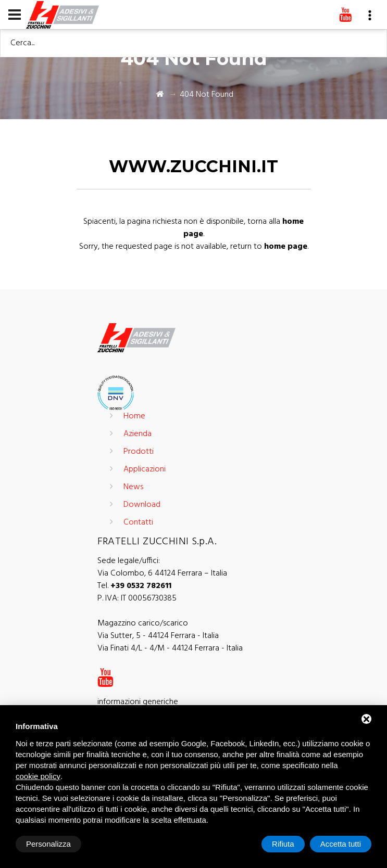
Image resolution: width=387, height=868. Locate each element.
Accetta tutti (341, 844)
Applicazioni (145, 469)
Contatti (138, 522)
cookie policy (38, 776)
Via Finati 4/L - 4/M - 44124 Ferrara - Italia (170, 648)
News (133, 487)
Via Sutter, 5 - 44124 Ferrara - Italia (158, 636)
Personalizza (48, 844)
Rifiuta (283, 844)
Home (134, 416)
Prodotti (139, 452)
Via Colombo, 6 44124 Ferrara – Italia (162, 573)
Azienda (138, 434)
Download (142, 505)
